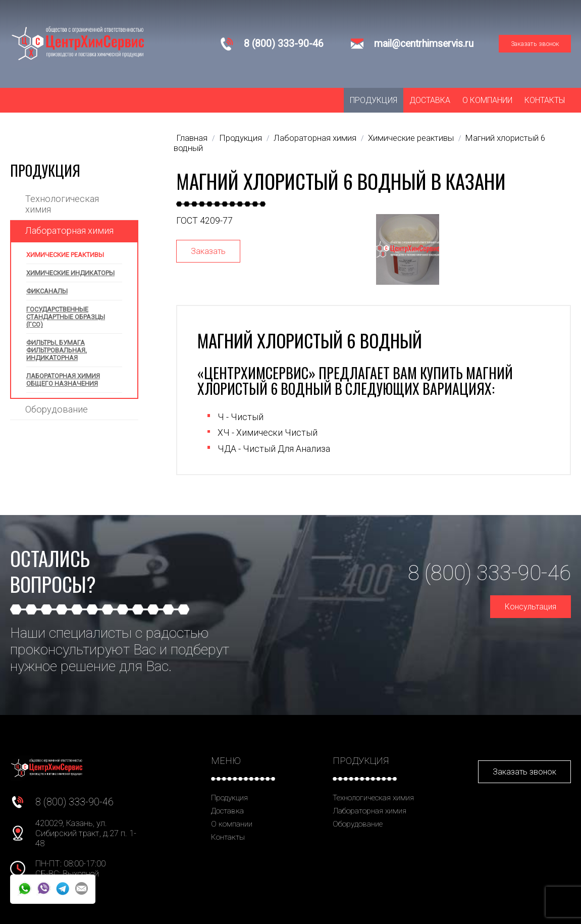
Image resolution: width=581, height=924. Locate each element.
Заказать (208, 251)
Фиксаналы (47, 291)
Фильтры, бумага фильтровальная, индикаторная (57, 350)
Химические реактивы (65, 255)
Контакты (545, 100)
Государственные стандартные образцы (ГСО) (66, 317)
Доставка (430, 100)
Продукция (374, 100)
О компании (487, 100)
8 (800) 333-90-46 (284, 44)
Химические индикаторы (70, 273)
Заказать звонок (535, 44)
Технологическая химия (62, 204)
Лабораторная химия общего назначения (63, 380)
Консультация (531, 607)
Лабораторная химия (69, 230)
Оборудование (57, 409)
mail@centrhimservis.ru (424, 44)
